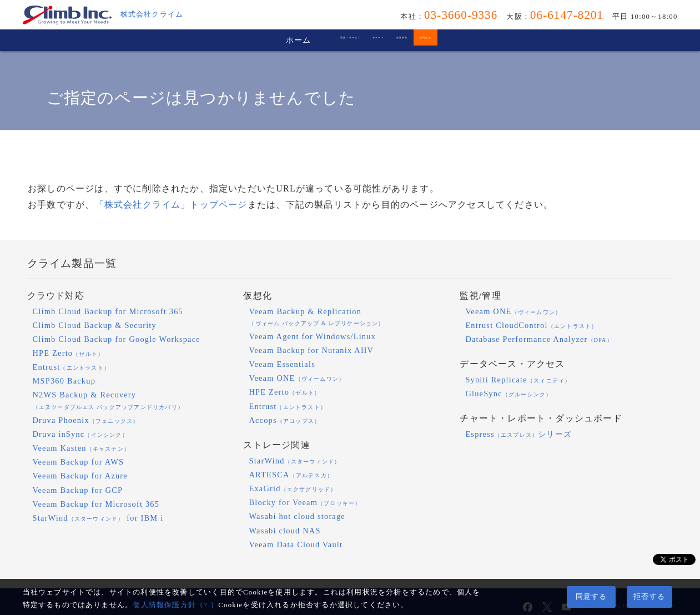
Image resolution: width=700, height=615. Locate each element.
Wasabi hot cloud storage (297, 516)
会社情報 (438, 40)
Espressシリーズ (518, 434)
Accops (284, 420)
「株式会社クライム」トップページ (171, 205)
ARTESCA (291, 475)
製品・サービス (266, 40)
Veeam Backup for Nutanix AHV (311, 350)
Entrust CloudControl (531, 325)
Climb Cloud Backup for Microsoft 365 (108, 311)
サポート (358, 40)
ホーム (178, 40)
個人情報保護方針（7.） (175, 605)
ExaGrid (293, 488)
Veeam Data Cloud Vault (296, 545)
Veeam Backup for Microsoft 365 (96, 504)
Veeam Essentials (282, 364)
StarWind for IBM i (98, 518)
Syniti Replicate (518, 380)
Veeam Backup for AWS (79, 462)
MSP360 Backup (64, 381)
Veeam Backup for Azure (80, 476)
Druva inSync (80, 434)
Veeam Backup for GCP (78, 490)
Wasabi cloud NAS (284, 531)
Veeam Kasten (82, 448)
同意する (591, 597)
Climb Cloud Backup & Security (95, 325)
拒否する (649, 597)
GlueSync (508, 394)
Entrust (72, 367)
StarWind (294, 461)
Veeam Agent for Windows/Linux (312, 336)
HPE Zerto (69, 353)
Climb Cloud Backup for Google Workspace (117, 339)
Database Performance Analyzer (539, 339)
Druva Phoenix (86, 420)
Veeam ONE (297, 378)
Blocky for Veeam (305, 502)
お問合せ (518, 40)
